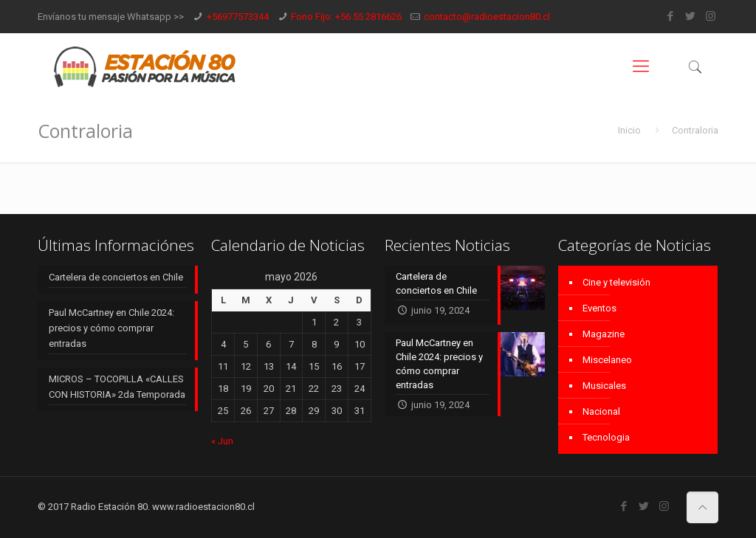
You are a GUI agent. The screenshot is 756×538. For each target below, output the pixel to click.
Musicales (604, 386)
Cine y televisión (616, 282)
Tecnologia (606, 437)
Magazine (604, 334)
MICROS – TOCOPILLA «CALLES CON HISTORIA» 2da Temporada (117, 387)
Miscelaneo (607, 360)
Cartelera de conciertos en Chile (116, 277)
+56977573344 (238, 17)
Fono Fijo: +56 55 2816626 (346, 17)
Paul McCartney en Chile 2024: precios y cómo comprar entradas (111, 328)
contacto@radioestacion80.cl (487, 17)
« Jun (222, 441)
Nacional (601, 411)
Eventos (599, 308)
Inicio (629, 130)
